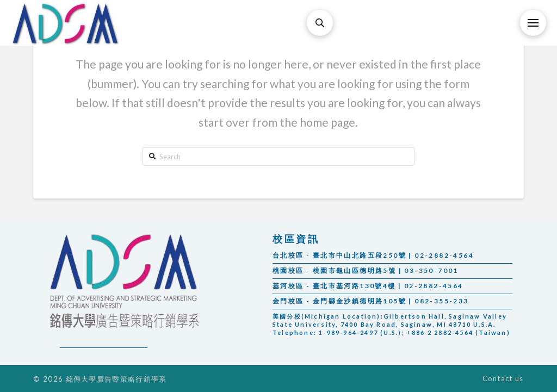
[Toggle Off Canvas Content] (533, 23)
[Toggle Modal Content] (320, 23)
